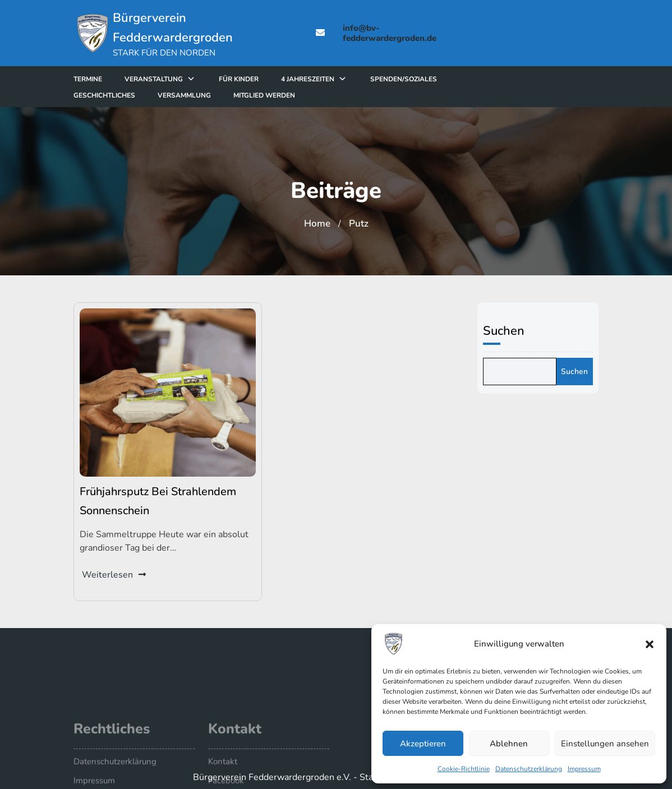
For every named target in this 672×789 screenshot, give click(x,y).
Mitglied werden (291, 95)
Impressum (584, 769)
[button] (650, 644)
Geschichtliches (131, 95)
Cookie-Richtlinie (464, 769)
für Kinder (265, 79)
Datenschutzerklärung (529, 769)
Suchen (509, 331)
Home (317, 223)
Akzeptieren (423, 744)
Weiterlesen (115, 571)
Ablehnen (509, 744)
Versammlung (211, 95)
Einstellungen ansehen (605, 744)
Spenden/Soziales (430, 79)
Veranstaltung (180, 79)
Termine (114, 79)
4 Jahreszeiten (334, 79)
